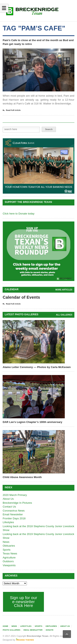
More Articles (64, 290)
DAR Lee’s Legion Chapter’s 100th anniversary (32, 422)
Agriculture (9, 558)
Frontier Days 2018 (14, 518)
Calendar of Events (21, 297)
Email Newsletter (13, 514)
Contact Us (9, 507)
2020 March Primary (15, 495)
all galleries (64, 315)
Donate (50, 630)
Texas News (10, 554)
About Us (8, 499)
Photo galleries (11, 630)
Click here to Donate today (18, 214)
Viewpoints (9, 565)
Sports (7, 550)
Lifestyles (8, 522)
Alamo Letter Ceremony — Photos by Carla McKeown (37, 367)
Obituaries (9, 546)
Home (5, 626)
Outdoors (8, 561)
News (6, 542)
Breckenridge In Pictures (17, 503)
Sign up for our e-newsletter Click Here (23, 602)
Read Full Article (12, 110)
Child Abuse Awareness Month (22, 477)
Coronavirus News (14, 511)
